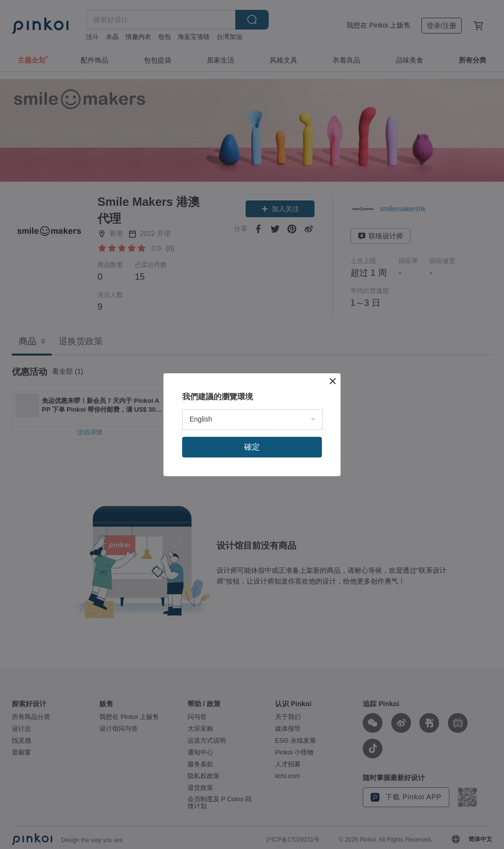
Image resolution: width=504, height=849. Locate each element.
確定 (252, 447)
